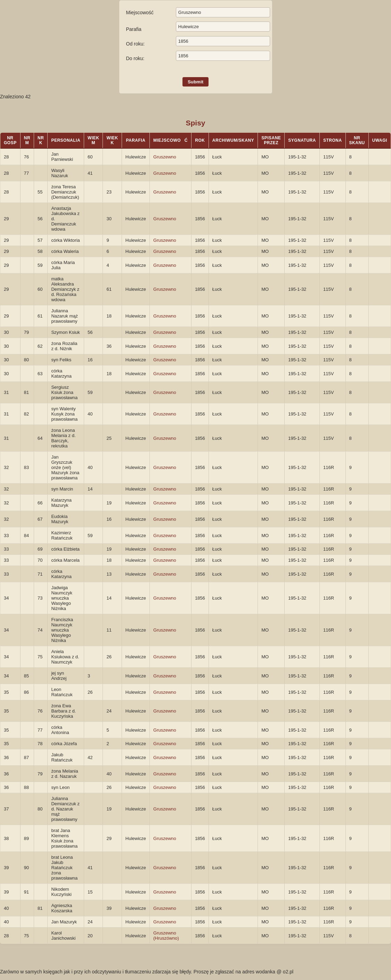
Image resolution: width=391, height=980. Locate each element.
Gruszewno (165, 157)
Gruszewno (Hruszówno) (166, 936)
